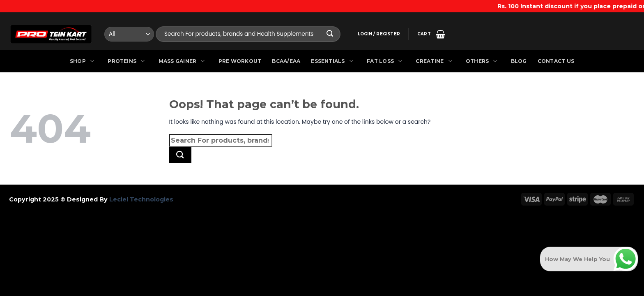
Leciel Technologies (140, 199)
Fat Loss (386, 61)
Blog (519, 61)
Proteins (128, 61)
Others (483, 61)
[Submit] (330, 34)
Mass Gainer (183, 61)
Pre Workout (240, 61)
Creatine (435, 61)
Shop (83, 61)
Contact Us (556, 61)
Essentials (333, 61)
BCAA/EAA (286, 61)
